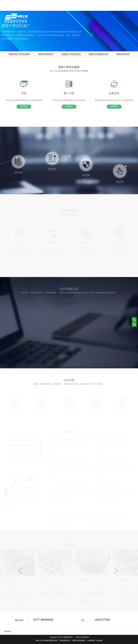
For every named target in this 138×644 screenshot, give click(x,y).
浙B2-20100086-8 (82, 637)
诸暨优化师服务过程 (99, 54)
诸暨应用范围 (123, 54)
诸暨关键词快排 (46, 54)
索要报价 (24, 109)
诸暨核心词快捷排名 (71, 54)
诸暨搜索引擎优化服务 (19, 54)
